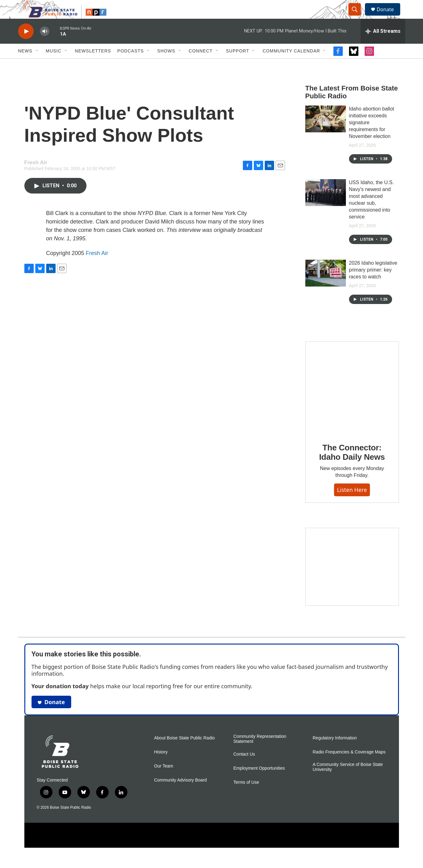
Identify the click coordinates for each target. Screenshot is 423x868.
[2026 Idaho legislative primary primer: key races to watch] (326, 287)
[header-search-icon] (358, 17)
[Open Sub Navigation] (37, 65)
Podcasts (131, 65)
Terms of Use (246, 796)
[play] (26, 45)
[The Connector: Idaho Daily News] (352, 402)
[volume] (45, 45)
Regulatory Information (335, 752)
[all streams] (383, 45)
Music (54, 65)
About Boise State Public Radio (185, 752)
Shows (166, 65)
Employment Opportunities (259, 782)
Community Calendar (291, 65)
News (25, 65)
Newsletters (93, 65)
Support (238, 65)
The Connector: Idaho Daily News (352, 466)
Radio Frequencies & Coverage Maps (349, 766)
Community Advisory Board (181, 794)
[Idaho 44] (352, 581)
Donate (389, 16)
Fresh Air (97, 267)
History (161, 766)
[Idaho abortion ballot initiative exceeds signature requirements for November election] (326, 133)
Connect (201, 65)
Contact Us (244, 768)
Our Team (164, 780)
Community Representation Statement (260, 753)
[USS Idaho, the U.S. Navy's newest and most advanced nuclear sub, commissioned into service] (326, 207)
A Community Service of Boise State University (348, 781)
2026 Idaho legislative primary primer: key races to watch (373, 284)
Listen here (352, 504)
